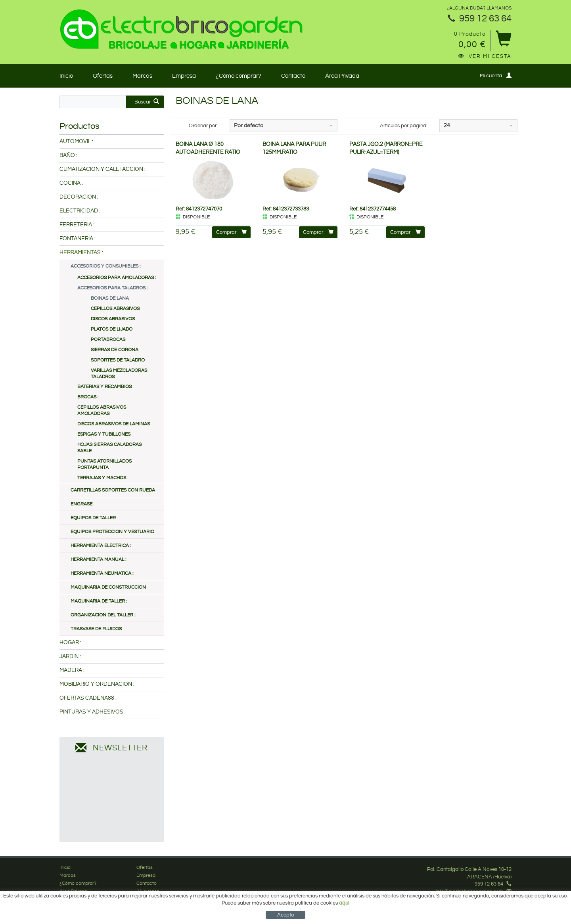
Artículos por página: (404, 126)
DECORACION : (79, 197)
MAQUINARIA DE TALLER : (99, 601)
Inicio (66, 76)
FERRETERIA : (77, 225)
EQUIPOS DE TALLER (93, 518)
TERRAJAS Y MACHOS (102, 478)
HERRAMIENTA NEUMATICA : (102, 573)
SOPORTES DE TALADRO (118, 360)
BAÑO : (68, 155)
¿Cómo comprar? (239, 76)
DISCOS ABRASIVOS (113, 319)
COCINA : (71, 183)
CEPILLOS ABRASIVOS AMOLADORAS (102, 410)
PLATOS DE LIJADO (112, 329)
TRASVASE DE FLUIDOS (96, 629)
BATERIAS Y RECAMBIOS (104, 387)
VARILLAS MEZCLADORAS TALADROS (119, 374)
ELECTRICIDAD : (80, 211)
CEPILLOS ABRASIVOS (115, 309)
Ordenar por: (203, 126)
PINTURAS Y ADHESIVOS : (93, 712)
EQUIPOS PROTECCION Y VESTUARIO (112, 532)
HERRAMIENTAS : (81, 253)
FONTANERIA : (78, 239)
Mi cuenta (496, 76)
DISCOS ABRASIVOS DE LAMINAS (114, 424)
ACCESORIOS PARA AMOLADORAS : (117, 278)
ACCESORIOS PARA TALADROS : (112, 288)
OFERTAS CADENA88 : (88, 698)
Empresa (184, 76)
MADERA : (72, 670)
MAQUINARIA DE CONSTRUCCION (108, 587)
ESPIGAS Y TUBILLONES (104, 434)
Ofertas (103, 76)
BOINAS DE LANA (110, 298)
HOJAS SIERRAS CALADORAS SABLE (109, 448)
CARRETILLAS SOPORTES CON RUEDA (113, 490)
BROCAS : (88, 397)
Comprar (231, 232)
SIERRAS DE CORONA (115, 350)
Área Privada (342, 76)
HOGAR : (70, 643)
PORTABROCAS (108, 340)
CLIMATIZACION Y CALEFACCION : (103, 169)
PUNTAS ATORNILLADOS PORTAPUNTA (104, 464)
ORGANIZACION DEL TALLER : (103, 615)
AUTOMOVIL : (76, 142)
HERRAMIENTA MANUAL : (98, 560)
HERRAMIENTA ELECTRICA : (101, 546)
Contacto (293, 76)
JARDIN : (70, 656)
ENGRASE (81, 504)
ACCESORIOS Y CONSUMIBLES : (105, 266)
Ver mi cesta (485, 56)
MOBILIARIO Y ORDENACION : (97, 684)
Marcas (142, 76)
